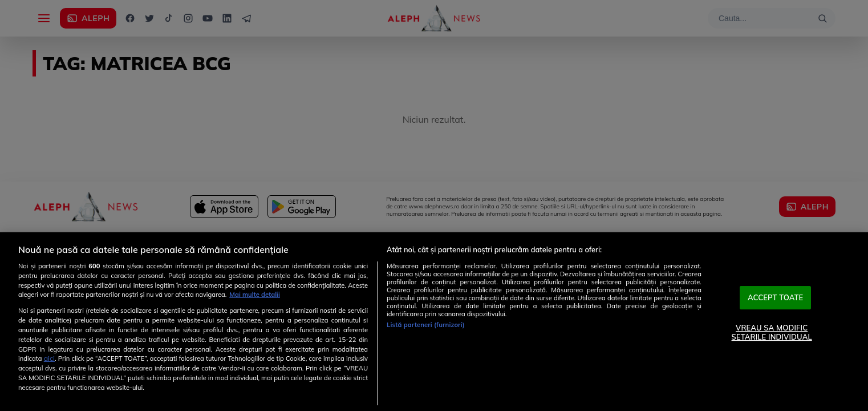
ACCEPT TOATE (776, 297)
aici (49, 358)
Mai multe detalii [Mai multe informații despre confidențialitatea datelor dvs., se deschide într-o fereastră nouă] (255, 295)
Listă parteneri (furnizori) (426, 325)
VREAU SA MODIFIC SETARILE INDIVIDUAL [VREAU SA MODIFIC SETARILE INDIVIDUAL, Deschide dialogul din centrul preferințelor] (772, 332)
